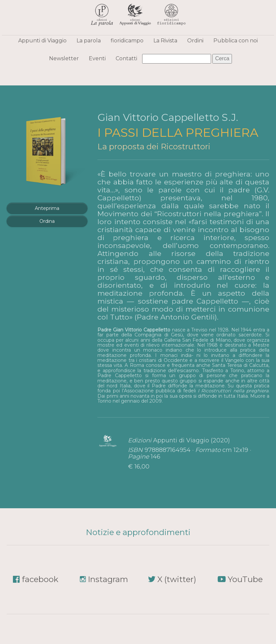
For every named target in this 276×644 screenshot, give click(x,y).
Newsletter (64, 58)
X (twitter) (177, 579)
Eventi (97, 58)
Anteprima (47, 208)
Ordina (47, 221)
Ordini (195, 41)
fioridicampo (127, 41)
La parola (89, 41)
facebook (40, 579)
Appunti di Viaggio (42, 41)
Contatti (126, 58)
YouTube (245, 579)
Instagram (108, 579)
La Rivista (165, 41)
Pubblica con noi (236, 41)
